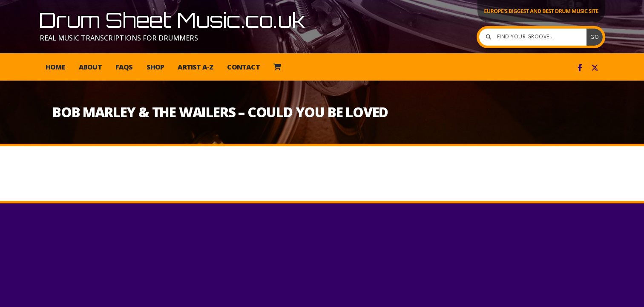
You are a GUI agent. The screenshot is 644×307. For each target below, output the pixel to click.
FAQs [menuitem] (124, 67)
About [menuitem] (90, 67)
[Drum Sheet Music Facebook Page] (580, 68)
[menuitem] (277, 67)
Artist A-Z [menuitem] (195, 67)
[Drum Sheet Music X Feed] (595, 68)
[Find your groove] (535, 37)
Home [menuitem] (55, 67)
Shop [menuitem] (155, 67)
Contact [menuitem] (243, 67)
